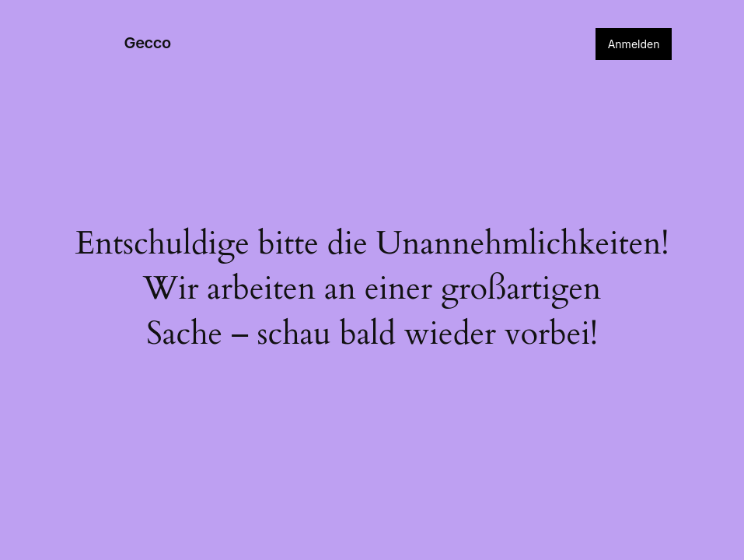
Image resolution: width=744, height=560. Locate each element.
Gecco (148, 43)
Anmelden (634, 44)
